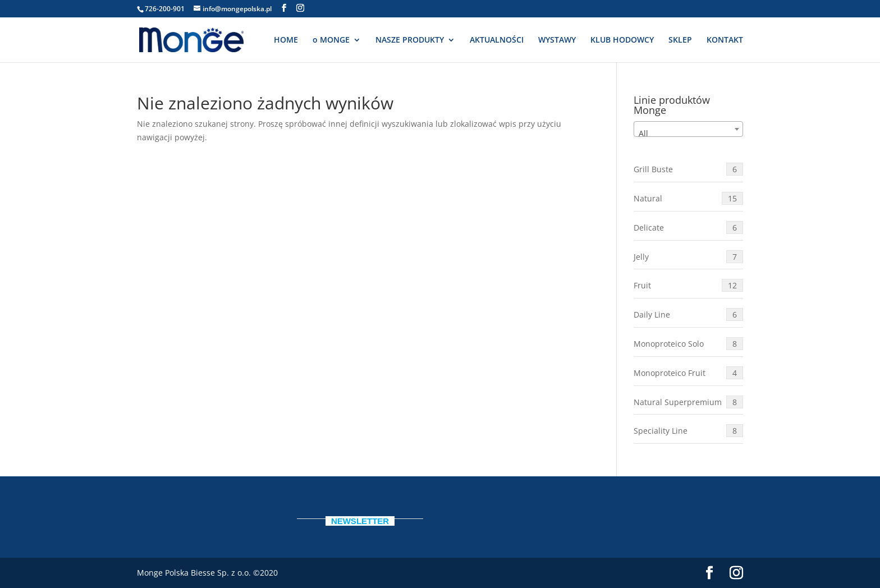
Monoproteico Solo (688, 344)
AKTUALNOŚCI (497, 40)
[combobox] (688, 129)
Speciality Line (688, 431)
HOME (286, 40)
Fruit (688, 285)
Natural (688, 198)
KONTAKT (725, 40)
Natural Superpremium (688, 402)
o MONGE (331, 40)
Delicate (688, 228)
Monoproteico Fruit (688, 373)
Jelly (688, 257)
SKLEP (680, 40)
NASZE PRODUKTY (410, 40)
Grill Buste (688, 169)
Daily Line (688, 314)
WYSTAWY (557, 40)
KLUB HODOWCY (622, 40)
